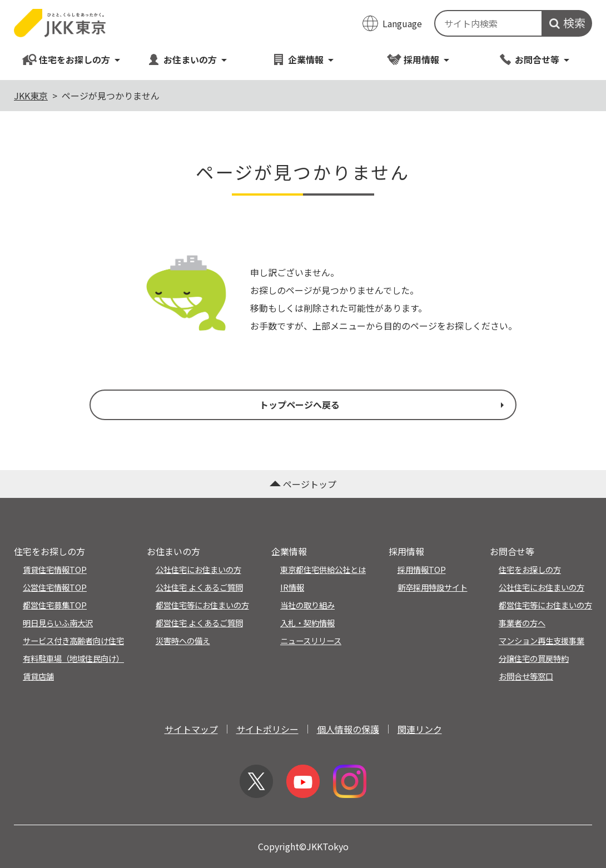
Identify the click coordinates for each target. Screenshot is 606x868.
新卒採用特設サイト (433, 587)
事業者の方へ (522, 623)
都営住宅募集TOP (55, 605)
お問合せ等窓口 (526, 676)
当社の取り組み (307, 605)
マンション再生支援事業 (542, 640)
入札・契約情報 (307, 623)
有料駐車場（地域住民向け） (73, 658)
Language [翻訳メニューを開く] (402, 23)
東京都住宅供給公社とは (323, 569)
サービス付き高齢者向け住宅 (73, 640)
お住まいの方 (187, 59)
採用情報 (418, 59)
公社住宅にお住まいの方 (198, 569)
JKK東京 (31, 96)
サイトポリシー (267, 729)
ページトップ (303, 484)
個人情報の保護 (348, 729)
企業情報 (303, 59)
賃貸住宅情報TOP (55, 569)
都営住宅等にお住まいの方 (202, 605)
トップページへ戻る (383, 405)
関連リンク (420, 729)
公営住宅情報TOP (55, 587)
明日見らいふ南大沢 (58, 623)
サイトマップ (191, 729)
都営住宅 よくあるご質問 (199, 623)
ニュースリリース (311, 640)
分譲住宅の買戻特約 (534, 658)
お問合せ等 (534, 59)
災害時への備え (183, 640)
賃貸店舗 (38, 676)
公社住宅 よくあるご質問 (199, 587)
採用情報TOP (422, 569)
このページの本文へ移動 (303, 1)
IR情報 (292, 587)
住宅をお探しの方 (71, 59)
